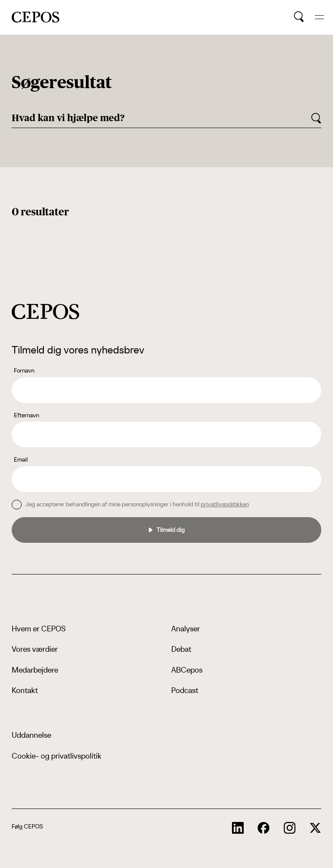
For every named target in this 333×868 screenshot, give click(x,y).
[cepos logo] (46, 312)
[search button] (299, 17)
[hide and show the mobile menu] (319, 17)
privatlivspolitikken (225, 504)
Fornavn (24, 370)
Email (21, 459)
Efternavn (26, 415)
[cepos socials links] (238, 828)
